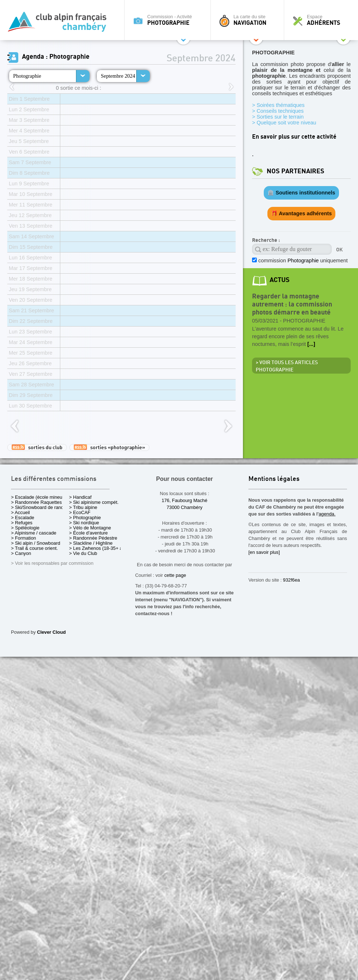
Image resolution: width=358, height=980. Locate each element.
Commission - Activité (169, 20)
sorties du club (37, 447)
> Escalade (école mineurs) (39, 497)
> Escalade (23, 518)
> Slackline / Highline (91, 543)
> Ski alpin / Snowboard (36, 543)
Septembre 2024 (118, 76)
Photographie (27, 76)
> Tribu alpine (83, 507)
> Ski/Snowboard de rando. (39, 507)
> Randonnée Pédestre (93, 538)
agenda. (327, 514)
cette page (175, 575)
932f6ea (292, 580)
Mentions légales (274, 479)
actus (280, 280)
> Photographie (85, 518)
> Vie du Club (83, 553)
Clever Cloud (51, 632)
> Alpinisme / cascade (34, 533)
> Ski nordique (84, 523)
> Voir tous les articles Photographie (287, 366)
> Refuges (22, 523)
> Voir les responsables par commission (52, 563)
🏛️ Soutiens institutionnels (301, 193)
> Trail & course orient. (34, 548)
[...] (311, 344)
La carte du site (249, 20)
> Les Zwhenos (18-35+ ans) (99, 548)
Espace (323, 20)
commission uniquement (302, 261)
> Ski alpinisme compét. (94, 502)
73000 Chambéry (184, 507)
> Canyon (21, 553)
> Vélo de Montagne (90, 528)
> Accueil (20, 512)
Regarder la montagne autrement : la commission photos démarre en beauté (292, 304)
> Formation (24, 538)
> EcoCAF (80, 512)
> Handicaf (80, 497)
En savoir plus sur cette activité (294, 137)
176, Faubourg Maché (184, 500)
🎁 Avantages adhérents (302, 213)
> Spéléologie (25, 528)
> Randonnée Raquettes (36, 502)
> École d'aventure (88, 533)
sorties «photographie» (109, 447)
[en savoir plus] (264, 552)
